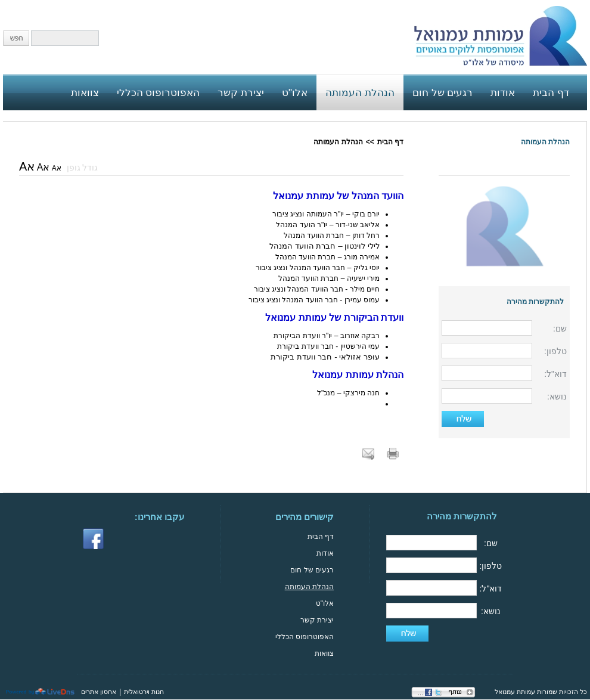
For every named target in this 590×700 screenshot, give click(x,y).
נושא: (557, 397)
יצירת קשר (317, 620)
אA (57, 168)
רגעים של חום (312, 570)
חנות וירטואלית (144, 692)
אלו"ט (325, 603)
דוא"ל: (555, 374)
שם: (560, 329)
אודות (325, 553)
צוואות (324, 653)
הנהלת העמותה (545, 142)
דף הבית (390, 142)
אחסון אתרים (99, 692)
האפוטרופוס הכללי (305, 637)
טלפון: (555, 351)
